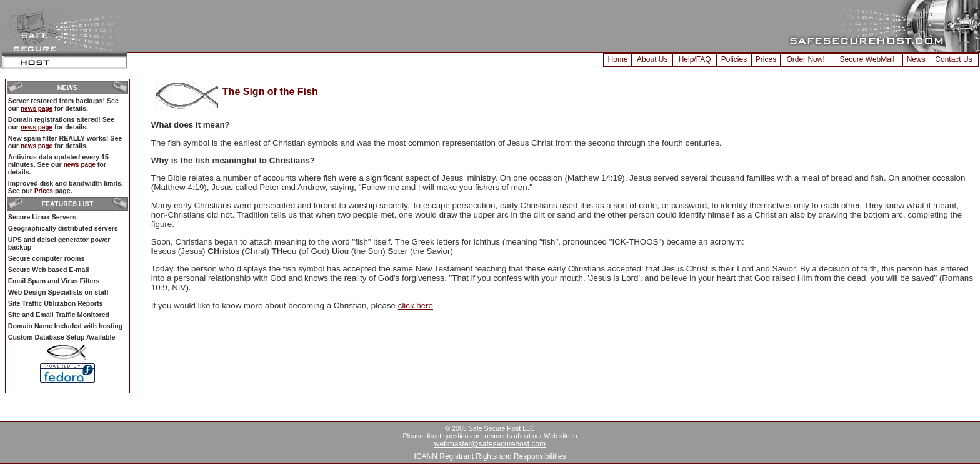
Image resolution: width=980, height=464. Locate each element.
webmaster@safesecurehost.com (490, 444)
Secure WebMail (867, 60)
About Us (652, 60)
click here (416, 305)
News (916, 60)
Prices (766, 60)
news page (37, 108)
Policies (734, 60)
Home (618, 60)
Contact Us (953, 60)
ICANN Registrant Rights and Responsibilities (490, 456)
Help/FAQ (695, 60)
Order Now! (805, 60)
